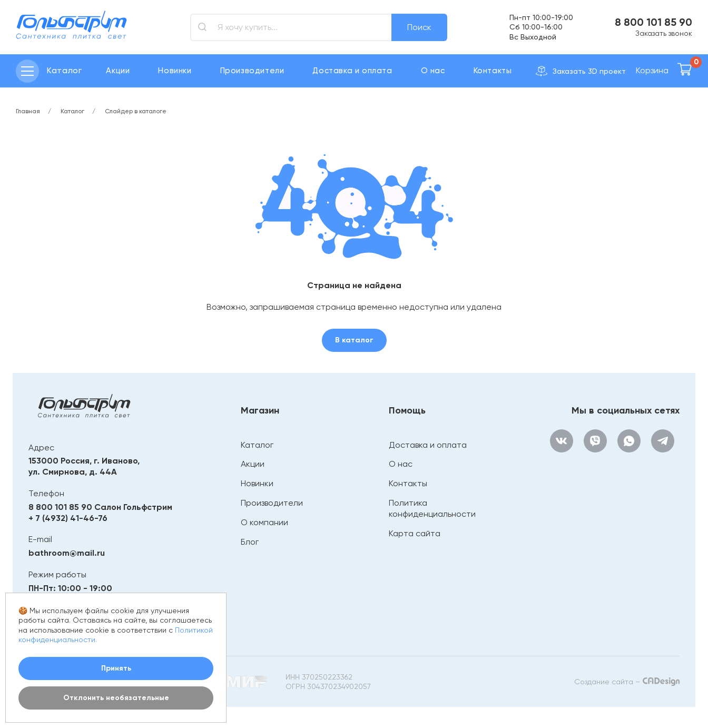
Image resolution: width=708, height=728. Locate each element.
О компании (264, 522)
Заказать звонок (664, 33)
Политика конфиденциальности (432, 508)
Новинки (175, 71)
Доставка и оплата (352, 71)
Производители (252, 71)
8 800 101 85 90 (653, 22)
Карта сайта (415, 533)
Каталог (257, 445)
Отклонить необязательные (116, 698)
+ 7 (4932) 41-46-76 (68, 518)
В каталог (354, 340)
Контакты (493, 71)
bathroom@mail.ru (67, 553)
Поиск (419, 27)
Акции (118, 71)
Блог (250, 542)
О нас (433, 71)
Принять (116, 668)
